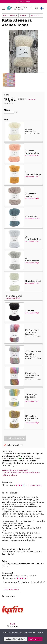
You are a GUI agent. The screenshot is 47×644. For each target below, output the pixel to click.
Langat (24, 15)
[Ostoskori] (36, 8)
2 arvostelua (35, 485)
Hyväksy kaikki (35, 639)
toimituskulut (32, 99)
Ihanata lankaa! (24, 2)
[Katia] (13, 616)
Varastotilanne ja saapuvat (15, 470)
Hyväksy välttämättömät (15, 639)
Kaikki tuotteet (10, 15)
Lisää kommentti (11, 589)
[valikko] (3, 8)
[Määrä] (9, 112)
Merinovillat (36, 15)
